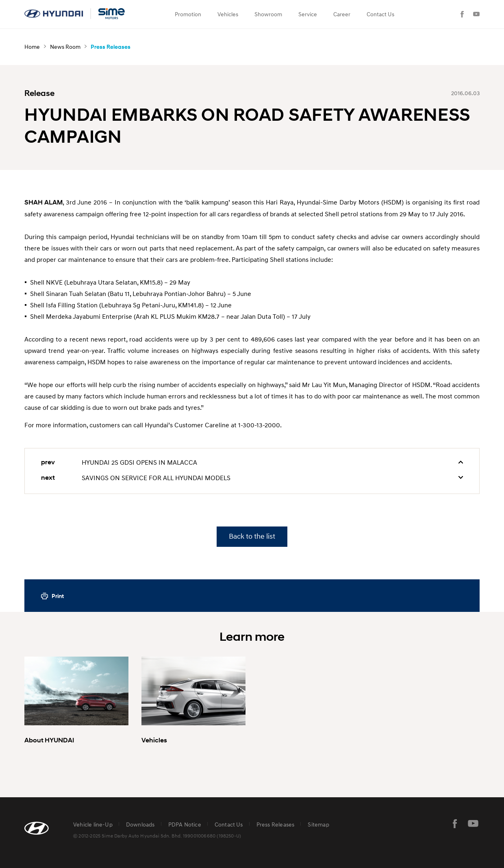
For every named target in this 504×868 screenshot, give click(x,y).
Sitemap (318, 824)
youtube (473, 824)
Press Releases (276, 824)
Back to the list (252, 536)
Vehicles (228, 14)
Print (58, 596)
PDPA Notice (185, 824)
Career (342, 14)
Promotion (188, 14)
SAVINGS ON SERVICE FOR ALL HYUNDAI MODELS (156, 478)
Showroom (268, 14)
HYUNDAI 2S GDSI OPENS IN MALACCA (139, 462)
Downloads (140, 824)
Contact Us (380, 14)
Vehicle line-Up (93, 824)
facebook (455, 824)
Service (308, 14)
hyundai (75, 14)
